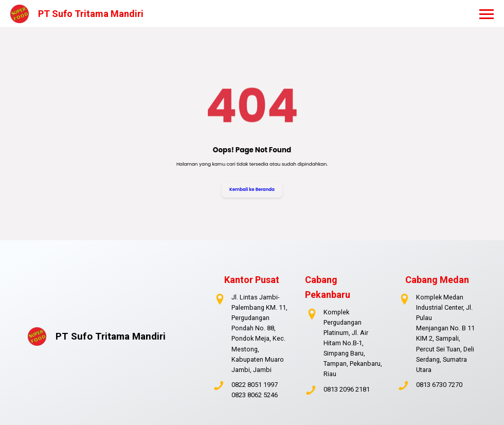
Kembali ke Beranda (252, 189)
